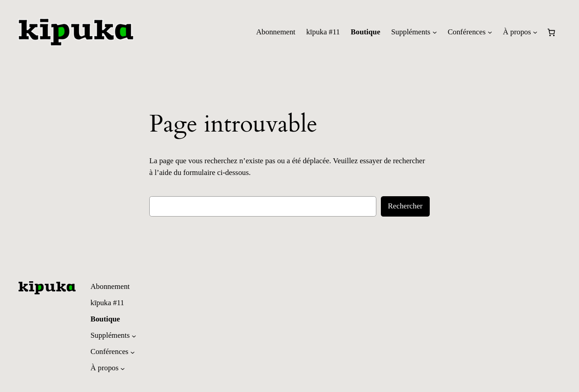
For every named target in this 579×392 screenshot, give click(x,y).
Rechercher (405, 206)
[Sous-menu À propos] (535, 32)
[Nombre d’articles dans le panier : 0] (551, 32)
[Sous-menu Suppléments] (435, 32)
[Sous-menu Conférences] (490, 32)
